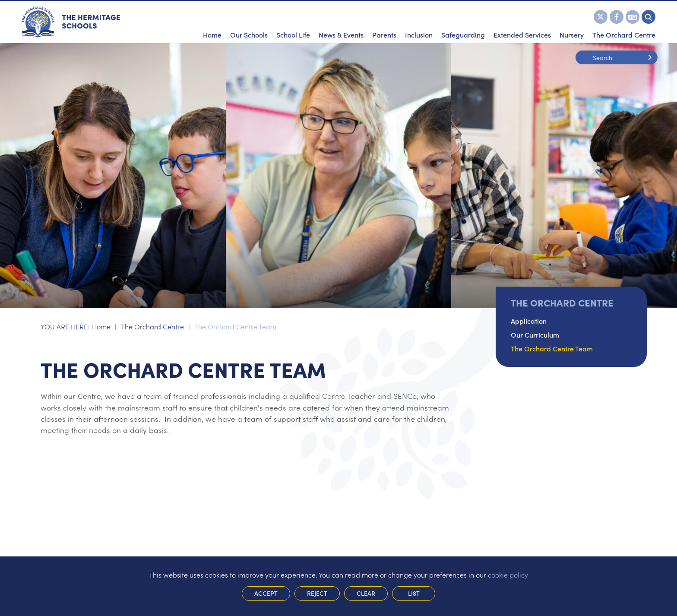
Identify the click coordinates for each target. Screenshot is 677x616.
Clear (366, 593)
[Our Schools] (249, 22)
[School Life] (293, 22)
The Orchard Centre (152, 326)
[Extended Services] (522, 22)
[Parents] (384, 22)
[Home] (71, 22)
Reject (317, 593)
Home (101, 326)
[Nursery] (572, 22)
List (414, 593)
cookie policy (508, 575)
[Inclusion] (419, 22)
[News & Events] (341, 22)
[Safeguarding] (463, 22)
